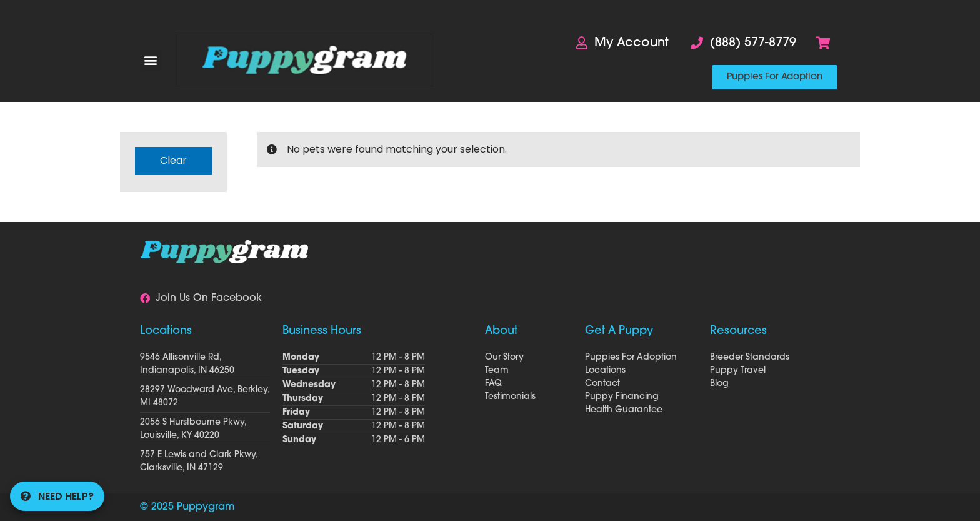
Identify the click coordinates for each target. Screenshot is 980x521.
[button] (150, 60)
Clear (173, 160)
